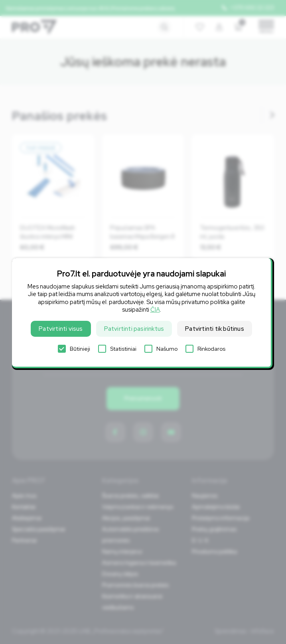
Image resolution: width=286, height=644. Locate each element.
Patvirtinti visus (61, 329)
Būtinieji (74, 349)
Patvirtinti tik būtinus (215, 329)
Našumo (161, 349)
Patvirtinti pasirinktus (134, 329)
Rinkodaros (205, 349)
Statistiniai (117, 349)
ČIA (155, 310)
